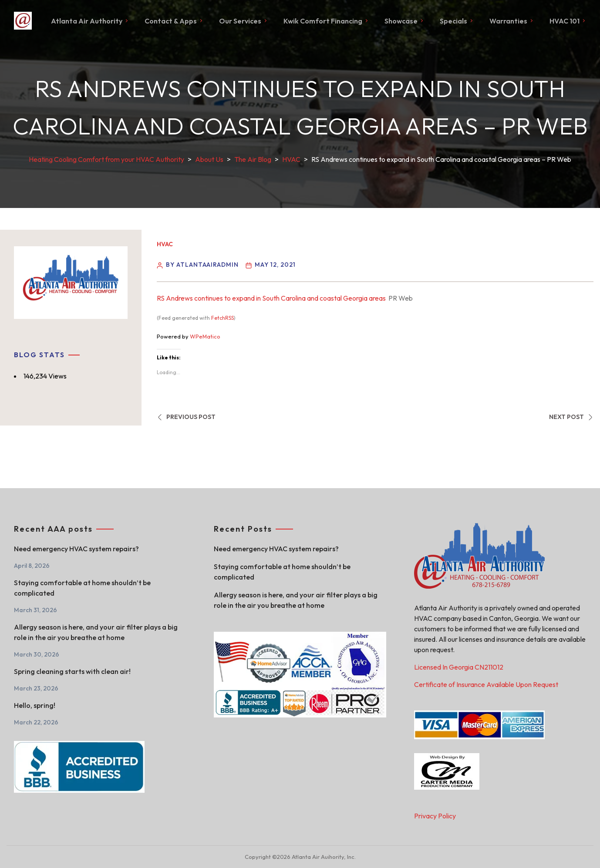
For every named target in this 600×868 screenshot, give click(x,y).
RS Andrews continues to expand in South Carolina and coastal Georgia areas (271, 298)
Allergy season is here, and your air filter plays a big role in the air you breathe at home (96, 632)
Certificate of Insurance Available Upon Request (486, 684)
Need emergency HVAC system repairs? (76, 549)
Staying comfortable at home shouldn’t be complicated (82, 588)
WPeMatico (205, 336)
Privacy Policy (435, 816)
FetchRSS (222, 318)
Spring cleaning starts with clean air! (72, 671)
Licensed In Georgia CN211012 (459, 667)
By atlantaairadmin (202, 265)
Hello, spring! (35, 705)
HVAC (165, 244)
